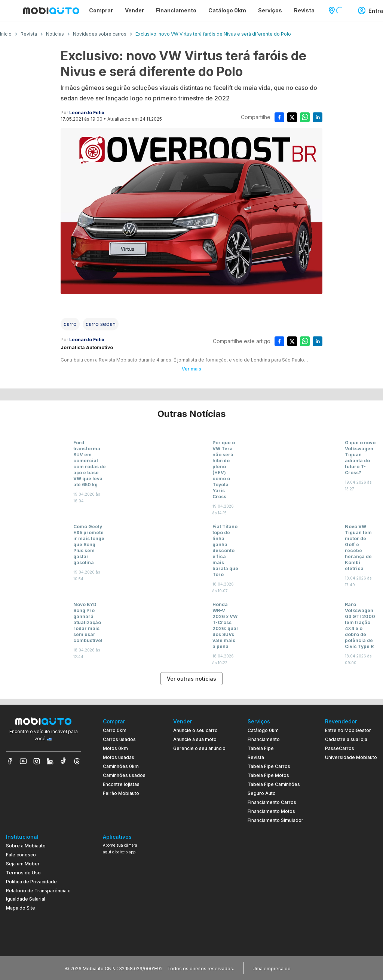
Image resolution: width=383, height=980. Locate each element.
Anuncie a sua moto (195, 739)
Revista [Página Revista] (304, 10)
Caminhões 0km (121, 766)
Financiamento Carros (272, 802)
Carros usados (119, 739)
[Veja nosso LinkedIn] (50, 761)
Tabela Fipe (261, 748)
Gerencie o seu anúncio (199, 748)
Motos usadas (119, 757)
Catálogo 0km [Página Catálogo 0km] (227, 10)
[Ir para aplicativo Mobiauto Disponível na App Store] (127, 935)
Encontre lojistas (121, 784)
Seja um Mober (23, 864)
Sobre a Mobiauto (26, 846)
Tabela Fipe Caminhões (274, 784)
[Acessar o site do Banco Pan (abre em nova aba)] (307, 968)
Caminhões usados (124, 775)
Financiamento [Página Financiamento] (176, 10)
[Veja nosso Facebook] (10, 761)
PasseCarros (340, 748)
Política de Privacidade (31, 882)
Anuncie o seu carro (195, 730)
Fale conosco (21, 855)
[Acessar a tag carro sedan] (101, 324)
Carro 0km (115, 730)
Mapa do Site (21, 908)
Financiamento (264, 739)
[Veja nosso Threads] (77, 761)
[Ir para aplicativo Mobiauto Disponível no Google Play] (127, 915)
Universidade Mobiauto (351, 757)
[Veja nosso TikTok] (64, 761)
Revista (256, 757)
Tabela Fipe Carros (269, 766)
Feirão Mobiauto (121, 793)
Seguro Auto (262, 793)
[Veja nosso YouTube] (23, 761)
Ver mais (191, 369)
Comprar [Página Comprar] (101, 10)
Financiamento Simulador (275, 820)
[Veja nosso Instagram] (37, 761)
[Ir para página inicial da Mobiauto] (51, 10)
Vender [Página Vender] (134, 10)
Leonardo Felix (87, 113)
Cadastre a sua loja (346, 739)
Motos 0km (115, 748)
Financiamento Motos (271, 811)
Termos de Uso (23, 873)
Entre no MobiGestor (348, 730)
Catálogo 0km (263, 730)
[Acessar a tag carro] (70, 324)
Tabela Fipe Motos (268, 775)
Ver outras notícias (191, 679)
